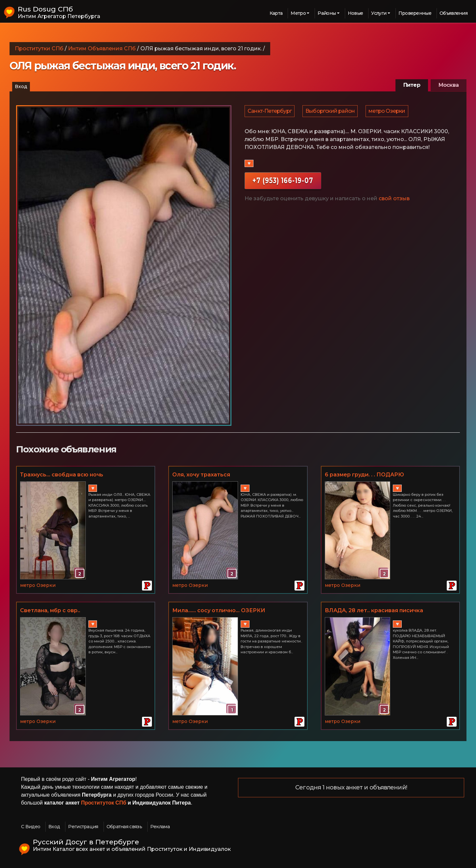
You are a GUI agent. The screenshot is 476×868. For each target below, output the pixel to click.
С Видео (31, 827)
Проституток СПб (104, 803)
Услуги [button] (379, 13)
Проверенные (415, 13)
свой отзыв (394, 201)
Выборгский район (331, 112)
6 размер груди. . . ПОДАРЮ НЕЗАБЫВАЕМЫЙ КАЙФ (364, 475)
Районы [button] (327, 13)
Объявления (453, 13)
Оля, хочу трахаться (201, 475)
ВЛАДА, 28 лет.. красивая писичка (374, 610)
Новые (356, 13)
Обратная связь (124, 827)
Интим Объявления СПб (102, 48)
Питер (412, 85)
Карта (276, 13)
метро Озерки (388, 112)
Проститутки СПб (39, 48)
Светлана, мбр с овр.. (50, 610)
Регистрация (83, 827)
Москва (449, 85)
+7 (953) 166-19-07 (283, 183)
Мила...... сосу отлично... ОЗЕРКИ (219, 610)
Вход (21, 86)
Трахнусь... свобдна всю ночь (62, 475)
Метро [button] (298, 13)
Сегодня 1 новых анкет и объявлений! (351, 788)
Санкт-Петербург (270, 112)
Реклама (160, 827)
